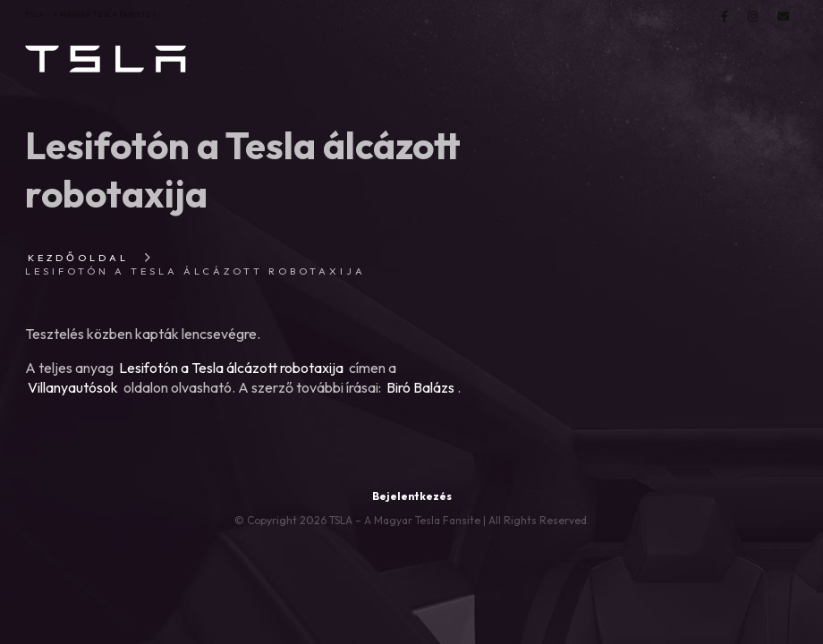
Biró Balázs (420, 387)
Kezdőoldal (78, 258)
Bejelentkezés (412, 496)
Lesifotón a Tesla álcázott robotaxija (231, 368)
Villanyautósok (73, 387)
